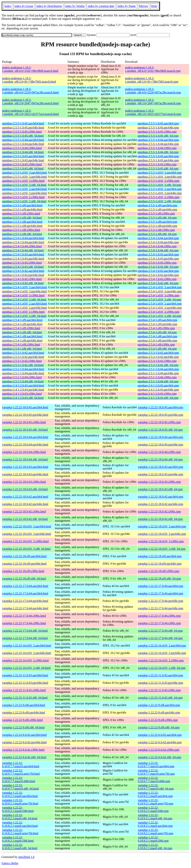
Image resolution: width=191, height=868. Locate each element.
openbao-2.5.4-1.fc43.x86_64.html (23, 267)
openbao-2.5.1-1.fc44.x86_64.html (23, 381)
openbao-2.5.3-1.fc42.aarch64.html (23, 353)
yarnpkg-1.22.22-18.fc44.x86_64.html (25, 459)
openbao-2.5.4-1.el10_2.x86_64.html (24, 316)
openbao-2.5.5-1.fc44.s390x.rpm (157, 148)
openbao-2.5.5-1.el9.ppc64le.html (22, 209)
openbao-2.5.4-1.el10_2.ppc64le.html (24, 308)
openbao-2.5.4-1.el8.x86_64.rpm (157, 349)
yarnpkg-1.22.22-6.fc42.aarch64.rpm (160, 735)
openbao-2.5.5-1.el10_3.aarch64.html (24, 173)
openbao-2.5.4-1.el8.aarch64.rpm (157, 336)
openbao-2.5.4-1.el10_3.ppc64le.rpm (160, 291)
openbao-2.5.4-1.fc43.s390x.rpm (157, 263)
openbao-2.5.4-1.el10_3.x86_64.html (24, 300)
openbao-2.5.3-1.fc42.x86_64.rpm (158, 365)
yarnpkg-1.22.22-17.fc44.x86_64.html (25, 631)
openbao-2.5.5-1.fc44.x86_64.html (23, 152)
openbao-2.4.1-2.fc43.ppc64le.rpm (158, 390)
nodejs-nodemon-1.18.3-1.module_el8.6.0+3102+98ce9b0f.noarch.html (30, 69)
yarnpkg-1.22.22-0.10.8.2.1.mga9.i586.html (18, 839)
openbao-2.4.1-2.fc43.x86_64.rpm (158, 398)
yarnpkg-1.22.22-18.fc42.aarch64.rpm (160, 497)
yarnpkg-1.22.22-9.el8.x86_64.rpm (159, 727)
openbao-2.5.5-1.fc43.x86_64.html (23, 169)
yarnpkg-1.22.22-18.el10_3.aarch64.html (27, 526)
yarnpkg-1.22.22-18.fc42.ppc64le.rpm (160, 504)
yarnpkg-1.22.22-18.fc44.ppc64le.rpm (160, 445)
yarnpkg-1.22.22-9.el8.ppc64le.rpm (159, 713)
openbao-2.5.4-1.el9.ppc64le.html (22, 324)
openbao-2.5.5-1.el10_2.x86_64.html (24, 201)
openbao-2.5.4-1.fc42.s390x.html (22, 279)
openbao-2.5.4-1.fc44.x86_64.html (23, 250)
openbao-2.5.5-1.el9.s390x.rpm (156, 214)
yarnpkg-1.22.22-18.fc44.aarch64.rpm (160, 437)
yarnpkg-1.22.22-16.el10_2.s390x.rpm (161, 660)
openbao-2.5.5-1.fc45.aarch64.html (23, 123)
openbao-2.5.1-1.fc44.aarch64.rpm (158, 369)
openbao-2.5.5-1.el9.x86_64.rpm (157, 218)
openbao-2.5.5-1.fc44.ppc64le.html (23, 144)
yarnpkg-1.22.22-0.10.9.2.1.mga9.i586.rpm (153, 809)
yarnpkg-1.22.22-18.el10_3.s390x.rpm (161, 541)
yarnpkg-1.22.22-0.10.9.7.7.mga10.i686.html (19, 780)
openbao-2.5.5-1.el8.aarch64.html (22, 222)
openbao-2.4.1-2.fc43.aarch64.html (23, 386)
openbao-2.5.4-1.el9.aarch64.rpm (157, 320)
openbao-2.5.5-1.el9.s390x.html (21, 214)
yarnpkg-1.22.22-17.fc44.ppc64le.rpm (160, 601)
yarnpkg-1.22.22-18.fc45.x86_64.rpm (160, 430)
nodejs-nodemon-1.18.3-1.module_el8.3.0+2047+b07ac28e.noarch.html (30, 102)
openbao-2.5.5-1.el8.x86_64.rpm (157, 234)
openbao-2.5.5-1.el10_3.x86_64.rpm (159, 185)
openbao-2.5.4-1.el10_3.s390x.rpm (158, 295)
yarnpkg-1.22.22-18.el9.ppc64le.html (24, 564)
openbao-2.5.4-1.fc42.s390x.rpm (157, 279)
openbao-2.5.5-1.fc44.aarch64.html (23, 140)
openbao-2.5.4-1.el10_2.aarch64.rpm (160, 304)
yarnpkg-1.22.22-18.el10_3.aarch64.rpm (162, 526)
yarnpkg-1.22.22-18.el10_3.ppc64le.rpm (162, 534)
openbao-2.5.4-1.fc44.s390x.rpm (157, 246)
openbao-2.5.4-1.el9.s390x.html (21, 328)
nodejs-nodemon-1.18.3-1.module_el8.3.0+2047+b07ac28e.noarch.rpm (153, 102)
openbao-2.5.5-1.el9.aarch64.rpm (157, 205)
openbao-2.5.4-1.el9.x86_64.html (22, 332)
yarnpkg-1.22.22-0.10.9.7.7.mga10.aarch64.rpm (156, 765)
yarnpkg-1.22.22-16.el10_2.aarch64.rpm (162, 646)
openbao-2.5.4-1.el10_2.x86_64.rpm (159, 316)
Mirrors (144, 6)
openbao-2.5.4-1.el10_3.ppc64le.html (24, 291)
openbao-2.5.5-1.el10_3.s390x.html (23, 181)
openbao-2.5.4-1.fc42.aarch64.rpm (158, 271)
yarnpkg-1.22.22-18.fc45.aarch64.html (25, 407)
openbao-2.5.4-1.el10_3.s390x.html (23, 295)
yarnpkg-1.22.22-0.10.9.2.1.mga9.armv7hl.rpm (155, 802)
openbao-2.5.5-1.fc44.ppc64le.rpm (158, 144)
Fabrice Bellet (10, 863)
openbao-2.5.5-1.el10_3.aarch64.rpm (160, 173)
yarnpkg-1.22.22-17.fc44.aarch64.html (25, 586)
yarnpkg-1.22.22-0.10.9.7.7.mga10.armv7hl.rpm (156, 772)
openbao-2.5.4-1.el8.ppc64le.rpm (157, 340)
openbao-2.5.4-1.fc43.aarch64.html (23, 255)
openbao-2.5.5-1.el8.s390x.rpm (156, 230)
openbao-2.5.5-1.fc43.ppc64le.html (23, 160)
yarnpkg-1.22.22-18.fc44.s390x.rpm (159, 452)
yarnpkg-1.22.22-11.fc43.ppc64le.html (25, 683)
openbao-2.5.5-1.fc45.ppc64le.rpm (158, 128)
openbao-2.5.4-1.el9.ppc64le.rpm (157, 324)
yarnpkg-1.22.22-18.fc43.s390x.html (24, 482)
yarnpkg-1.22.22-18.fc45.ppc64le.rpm (160, 415)
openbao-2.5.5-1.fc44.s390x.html (22, 148)
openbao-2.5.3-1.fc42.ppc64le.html (23, 357)
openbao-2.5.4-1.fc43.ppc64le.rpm (158, 259)
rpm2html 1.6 (26, 857)
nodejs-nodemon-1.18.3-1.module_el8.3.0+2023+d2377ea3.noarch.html (30, 112)
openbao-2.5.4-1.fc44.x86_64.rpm (158, 250)
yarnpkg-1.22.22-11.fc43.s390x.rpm (159, 690)
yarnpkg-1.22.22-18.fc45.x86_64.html (25, 430)
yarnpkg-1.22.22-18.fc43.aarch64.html (25, 467)
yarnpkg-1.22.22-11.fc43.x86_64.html (25, 698)
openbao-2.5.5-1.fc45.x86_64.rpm (158, 136)
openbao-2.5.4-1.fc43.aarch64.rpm (158, 255)
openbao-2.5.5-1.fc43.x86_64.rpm (158, 169)
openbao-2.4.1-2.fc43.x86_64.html (23, 398)
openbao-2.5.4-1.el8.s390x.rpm (156, 345)
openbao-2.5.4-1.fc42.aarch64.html (23, 271)
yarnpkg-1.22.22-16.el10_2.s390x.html (25, 660)
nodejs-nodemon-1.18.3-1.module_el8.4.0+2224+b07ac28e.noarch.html (30, 91)
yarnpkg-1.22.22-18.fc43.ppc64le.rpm (160, 474)
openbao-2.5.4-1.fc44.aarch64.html (23, 238)
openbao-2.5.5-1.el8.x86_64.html (22, 234)
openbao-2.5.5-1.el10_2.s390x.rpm (158, 197)
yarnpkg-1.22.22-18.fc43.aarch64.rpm (160, 467)
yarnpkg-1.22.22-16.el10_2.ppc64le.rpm (162, 653)
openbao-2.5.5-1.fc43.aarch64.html (23, 156)
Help (154, 6)
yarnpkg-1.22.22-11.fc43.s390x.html (24, 690)
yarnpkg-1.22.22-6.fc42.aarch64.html (24, 735)
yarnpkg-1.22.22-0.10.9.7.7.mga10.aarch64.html (21, 765)
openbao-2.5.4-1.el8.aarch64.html (22, 336)
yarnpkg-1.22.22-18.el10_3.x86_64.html (26, 549)
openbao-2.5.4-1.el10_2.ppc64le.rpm (160, 308)
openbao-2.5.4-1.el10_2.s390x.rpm (158, 312)
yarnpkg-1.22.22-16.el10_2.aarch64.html (27, 646)
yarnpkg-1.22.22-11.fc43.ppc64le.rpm (160, 683)
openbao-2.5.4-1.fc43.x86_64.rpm (158, 267)
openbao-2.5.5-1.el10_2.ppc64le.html (24, 193)
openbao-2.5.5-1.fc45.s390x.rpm (157, 132)
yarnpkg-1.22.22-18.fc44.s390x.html (24, 452)
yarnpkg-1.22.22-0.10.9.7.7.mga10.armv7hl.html (21, 772)
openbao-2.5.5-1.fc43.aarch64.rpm (158, 156)
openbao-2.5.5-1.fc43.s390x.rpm (157, 164)
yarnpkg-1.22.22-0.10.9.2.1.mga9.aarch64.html (20, 794)
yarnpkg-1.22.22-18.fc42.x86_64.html (25, 519)
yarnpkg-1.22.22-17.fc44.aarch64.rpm (160, 586)
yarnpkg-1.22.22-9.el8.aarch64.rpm (159, 705)
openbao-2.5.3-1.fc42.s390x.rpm (157, 361)
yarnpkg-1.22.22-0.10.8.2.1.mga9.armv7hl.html (20, 832)
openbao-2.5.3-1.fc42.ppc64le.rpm (158, 357)
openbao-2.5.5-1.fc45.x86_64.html (23, 136)
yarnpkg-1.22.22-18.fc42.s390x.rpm (159, 512)
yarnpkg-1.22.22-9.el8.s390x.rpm (158, 720)
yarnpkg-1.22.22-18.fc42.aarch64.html (25, 497)
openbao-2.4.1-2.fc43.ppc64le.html (23, 390)
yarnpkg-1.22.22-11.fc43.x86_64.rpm (160, 698)
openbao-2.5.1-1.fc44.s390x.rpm (157, 377)
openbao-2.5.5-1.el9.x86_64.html (22, 218)
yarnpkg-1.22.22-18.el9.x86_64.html (24, 579)
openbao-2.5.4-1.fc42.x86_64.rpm (158, 283)
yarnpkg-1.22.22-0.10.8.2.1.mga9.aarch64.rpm (155, 824)
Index (8, 6)
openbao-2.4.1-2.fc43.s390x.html (22, 394)
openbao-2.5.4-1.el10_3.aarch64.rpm (160, 287)
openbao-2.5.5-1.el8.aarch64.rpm (157, 222)
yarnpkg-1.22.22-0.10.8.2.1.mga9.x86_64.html (20, 847)
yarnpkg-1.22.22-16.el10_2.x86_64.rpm (162, 668)
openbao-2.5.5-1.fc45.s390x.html (22, 132)
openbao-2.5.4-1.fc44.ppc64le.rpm (158, 242)
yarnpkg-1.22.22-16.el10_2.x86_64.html (26, 668)
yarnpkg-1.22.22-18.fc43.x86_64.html (25, 489)
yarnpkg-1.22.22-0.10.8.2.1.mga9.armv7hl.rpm (155, 832)
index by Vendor (75, 6)
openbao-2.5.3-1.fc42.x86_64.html (23, 365)
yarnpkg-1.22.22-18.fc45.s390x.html (24, 422)
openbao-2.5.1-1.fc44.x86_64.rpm (158, 381)
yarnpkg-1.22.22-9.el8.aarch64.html (24, 705)
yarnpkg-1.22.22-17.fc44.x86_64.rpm (160, 631)
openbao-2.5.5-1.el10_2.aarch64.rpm (160, 189)
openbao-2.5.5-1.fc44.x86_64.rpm (158, 152)
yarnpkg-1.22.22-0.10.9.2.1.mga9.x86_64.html (20, 817)
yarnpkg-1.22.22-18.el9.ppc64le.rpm (160, 564)
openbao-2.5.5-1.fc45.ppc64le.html (23, 128)
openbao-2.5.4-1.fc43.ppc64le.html (23, 259)
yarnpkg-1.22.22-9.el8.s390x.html (22, 720)
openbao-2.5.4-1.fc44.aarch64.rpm (158, 238)
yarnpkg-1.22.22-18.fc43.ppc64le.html (25, 474)
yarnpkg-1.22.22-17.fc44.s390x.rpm (159, 616)
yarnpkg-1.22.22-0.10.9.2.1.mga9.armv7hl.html (20, 802)
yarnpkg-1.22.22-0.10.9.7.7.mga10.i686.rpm (154, 780)
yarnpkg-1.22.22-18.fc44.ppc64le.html (25, 445)
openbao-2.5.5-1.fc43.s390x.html (22, 164)
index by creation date (101, 6)
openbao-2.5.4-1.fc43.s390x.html (22, 263)
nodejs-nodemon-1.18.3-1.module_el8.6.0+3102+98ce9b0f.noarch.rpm (153, 69)
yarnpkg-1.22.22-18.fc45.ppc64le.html (25, 415)
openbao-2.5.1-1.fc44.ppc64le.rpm (158, 373)
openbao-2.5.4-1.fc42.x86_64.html (23, 283)
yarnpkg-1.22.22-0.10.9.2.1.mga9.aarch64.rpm (155, 794)
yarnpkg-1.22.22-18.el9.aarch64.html (24, 556)
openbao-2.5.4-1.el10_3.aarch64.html (24, 287)
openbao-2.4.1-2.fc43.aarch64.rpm (158, 386)
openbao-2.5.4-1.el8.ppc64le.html (22, 340)
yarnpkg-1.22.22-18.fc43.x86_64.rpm (160, 489)
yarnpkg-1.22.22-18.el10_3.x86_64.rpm (162, 549)
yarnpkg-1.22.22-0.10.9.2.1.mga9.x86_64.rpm (155, 817)
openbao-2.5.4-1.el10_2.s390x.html (23, 312)
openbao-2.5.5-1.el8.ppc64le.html (22, 226)
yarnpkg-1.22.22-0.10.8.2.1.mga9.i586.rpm (153, 839)
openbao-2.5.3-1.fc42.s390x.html (22, 361)
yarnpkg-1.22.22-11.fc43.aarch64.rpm (160, 675)
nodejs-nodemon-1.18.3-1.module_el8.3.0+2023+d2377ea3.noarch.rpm (153, 112)
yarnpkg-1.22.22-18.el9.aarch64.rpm (160, 556)
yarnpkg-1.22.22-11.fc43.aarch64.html (25, 675)
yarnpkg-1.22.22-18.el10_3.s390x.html (25, 541)
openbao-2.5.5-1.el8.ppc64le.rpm (157, 226)
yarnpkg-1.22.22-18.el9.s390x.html (23, 571)
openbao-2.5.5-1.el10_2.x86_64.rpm (159, 201)
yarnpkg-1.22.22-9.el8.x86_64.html (23, 727)
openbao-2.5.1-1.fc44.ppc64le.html (23, 373)
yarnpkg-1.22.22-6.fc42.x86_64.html (24, 757)
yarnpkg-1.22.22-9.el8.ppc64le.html (24, 713)
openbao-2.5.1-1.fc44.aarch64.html (23, 369)
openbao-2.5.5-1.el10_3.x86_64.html (24, 185)
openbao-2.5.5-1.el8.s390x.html (21, 230)
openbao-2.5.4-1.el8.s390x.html (21, 345)
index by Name (127, 6)
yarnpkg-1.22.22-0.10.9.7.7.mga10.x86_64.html (20, 787)
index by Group (24, 6)
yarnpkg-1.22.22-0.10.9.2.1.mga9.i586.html (18, 809)
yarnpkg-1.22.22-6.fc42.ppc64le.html (24, 742)
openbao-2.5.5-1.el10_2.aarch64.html (24, 189)
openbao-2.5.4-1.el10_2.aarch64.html (24, 304)
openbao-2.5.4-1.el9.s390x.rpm (156, 328)
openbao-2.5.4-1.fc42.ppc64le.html (23, 275)
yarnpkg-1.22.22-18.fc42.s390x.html (24, 512)
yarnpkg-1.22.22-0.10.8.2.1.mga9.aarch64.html (20, 824)
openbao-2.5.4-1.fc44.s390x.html (22, 246)
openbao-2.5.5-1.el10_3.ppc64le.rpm (160, 177)
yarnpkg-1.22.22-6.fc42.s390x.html (23, 750)
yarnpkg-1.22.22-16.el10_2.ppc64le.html (27, 653)
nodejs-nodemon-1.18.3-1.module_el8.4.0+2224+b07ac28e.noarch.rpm (153, 91)
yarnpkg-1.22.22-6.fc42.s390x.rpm (159, 750)
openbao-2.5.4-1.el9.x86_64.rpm (157, 332)
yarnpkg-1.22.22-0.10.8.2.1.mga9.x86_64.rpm (155, 847)
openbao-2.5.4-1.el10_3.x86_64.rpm (159, 300)
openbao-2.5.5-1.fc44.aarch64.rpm (158, 140)
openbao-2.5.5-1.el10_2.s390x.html (23, 197)
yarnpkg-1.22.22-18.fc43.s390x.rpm (159, 482)
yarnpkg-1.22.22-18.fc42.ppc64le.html (25, 504)
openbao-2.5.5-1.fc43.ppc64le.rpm (158, 160)
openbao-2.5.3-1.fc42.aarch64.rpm (158, 353)
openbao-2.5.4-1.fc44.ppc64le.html (23, 242)
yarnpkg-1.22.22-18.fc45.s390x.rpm (159, 422)
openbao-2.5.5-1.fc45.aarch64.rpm (158, 123)
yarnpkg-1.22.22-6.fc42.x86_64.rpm (159, 757)
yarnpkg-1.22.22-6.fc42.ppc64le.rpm (160, 742)
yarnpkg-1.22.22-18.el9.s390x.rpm (158, 571)
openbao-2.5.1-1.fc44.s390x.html (22, 377)
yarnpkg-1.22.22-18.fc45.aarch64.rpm (160, 407)
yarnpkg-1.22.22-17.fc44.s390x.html (24, 616)
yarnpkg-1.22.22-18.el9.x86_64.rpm (159, 579)
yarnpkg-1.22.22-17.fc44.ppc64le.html (25, 601)
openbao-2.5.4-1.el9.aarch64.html (22, 320)
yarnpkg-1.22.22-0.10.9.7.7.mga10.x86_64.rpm (156, 787)
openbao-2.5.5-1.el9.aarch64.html (22, 205)
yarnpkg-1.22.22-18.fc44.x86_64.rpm (160, 459)
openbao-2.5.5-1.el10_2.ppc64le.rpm (160, 193)
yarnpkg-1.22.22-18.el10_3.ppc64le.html (27, 534)
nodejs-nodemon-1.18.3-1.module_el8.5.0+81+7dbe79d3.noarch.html (29, 80)
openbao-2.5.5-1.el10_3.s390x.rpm (158, 181)
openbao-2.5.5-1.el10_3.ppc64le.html (24, 177)
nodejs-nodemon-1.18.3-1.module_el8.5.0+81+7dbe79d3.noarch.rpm (152, 80)
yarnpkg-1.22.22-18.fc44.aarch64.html (25, 437)
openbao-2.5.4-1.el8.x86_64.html (22, 349)
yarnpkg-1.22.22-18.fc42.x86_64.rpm (160, 519)
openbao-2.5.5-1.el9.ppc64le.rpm (157, 209)
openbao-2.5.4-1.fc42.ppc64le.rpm (158, 275)
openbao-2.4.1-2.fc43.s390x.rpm (157, 394)
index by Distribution (49, 6)
